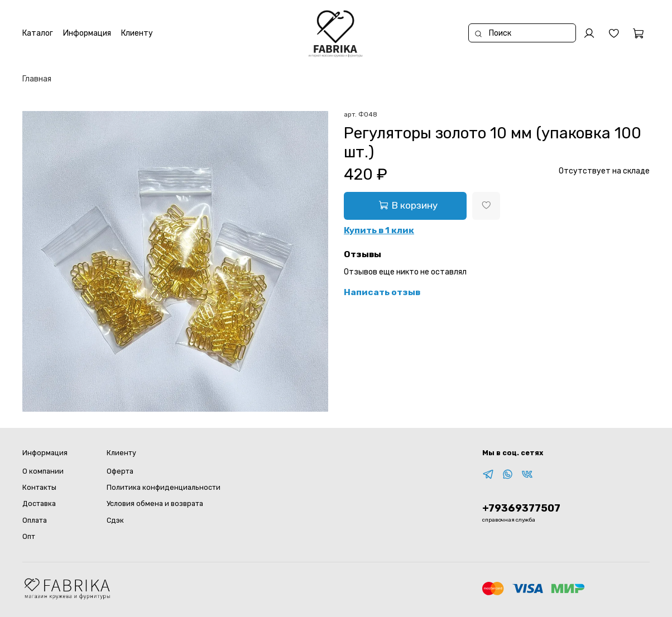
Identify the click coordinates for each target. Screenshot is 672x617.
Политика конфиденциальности (164, 487)
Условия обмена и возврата (155, 503)
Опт (29, 536)
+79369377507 (521, 508)
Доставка (39, 503)
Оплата (35, 520)
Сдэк (115, 520)
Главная (37, 79)
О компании (43, 471)
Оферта (120, 471)
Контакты (39, 487)
